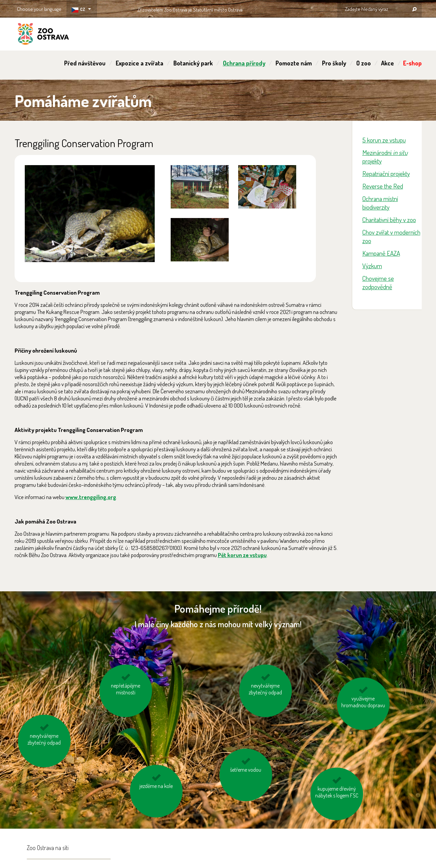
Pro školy (334, 63)
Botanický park (193, 63)
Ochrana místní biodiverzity (380, 203)
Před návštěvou (85, 63)
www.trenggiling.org (91, 497)
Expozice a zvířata (139, 63)
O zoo (364, 63)
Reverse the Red (383, 186)
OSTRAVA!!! (272, 8)
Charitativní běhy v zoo (389, 220)
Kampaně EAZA (381, 253)
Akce (387, 63)
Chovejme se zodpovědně (378, 282)
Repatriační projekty (386, 173)
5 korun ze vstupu (384, 140)
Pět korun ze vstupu (242, 555)
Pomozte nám (294, 63)
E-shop (412, 63)
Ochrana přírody (244, 63)
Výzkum (372, 266)
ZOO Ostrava (43, 35)
